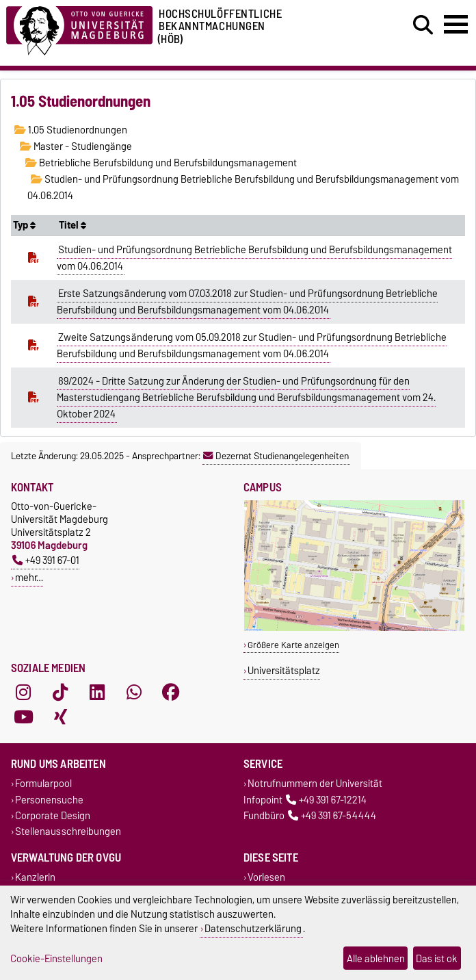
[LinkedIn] (97, 693)
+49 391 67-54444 (332, 815)
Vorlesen (266, 878)
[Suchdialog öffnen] (423, 25)
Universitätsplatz (284, 670)
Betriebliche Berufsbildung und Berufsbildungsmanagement (161, 163)
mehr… (29, 577)
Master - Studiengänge (76, 146)
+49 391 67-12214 (326, 800)
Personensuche (49, 800)
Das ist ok (437, 958)
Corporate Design (53, 815)
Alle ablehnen (376, 958)
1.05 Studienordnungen (71, 130)
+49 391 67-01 (46, 560)
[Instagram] (23, 693)
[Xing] (60, 717)
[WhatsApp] (134, 693)
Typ (24, 225)
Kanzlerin (35, 878)
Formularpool (43, 784)
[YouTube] (23, 717)
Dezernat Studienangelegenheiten (276, 456)
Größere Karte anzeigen (293, 645)
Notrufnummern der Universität (315, 784)
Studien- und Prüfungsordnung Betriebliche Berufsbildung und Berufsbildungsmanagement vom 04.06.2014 (255, 258)
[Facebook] (171, 693)
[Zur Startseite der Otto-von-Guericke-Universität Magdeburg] (79, 28)
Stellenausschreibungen (68, 831)
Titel (72, 225)
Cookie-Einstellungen (56, 958)
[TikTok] (60, 693)
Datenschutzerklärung (253, 928)
